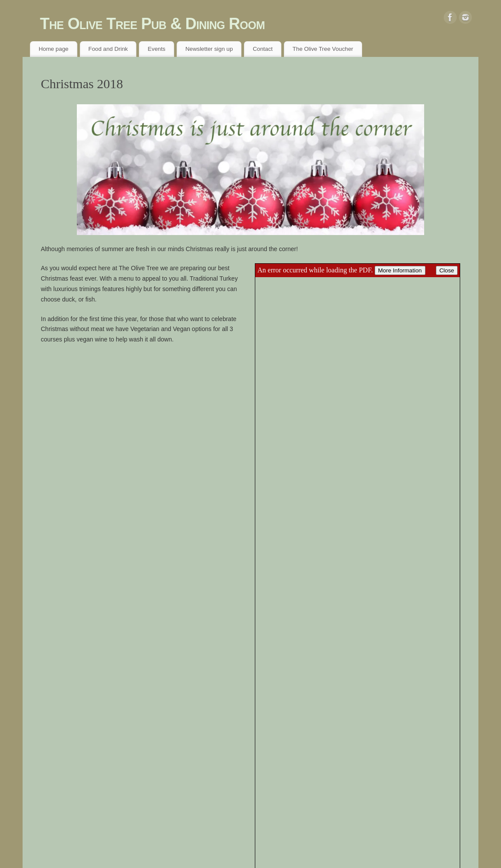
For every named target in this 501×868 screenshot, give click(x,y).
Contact (263, 49)
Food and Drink (108, 49)
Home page (54, 49)
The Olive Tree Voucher (323, 49)
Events (157, 49)
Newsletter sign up (209, 49)
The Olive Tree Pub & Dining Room (152, 24)
